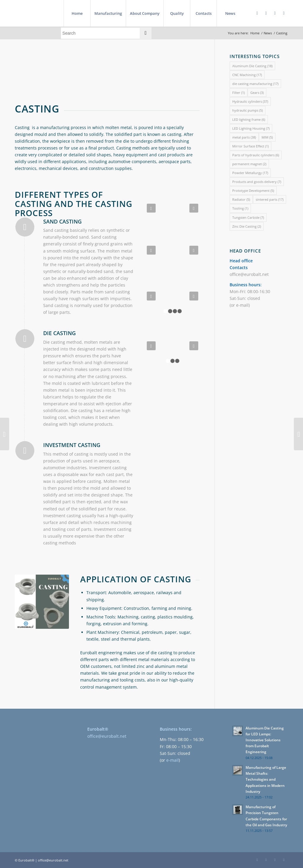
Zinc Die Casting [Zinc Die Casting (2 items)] (247, 226)
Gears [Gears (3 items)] (257, 93)
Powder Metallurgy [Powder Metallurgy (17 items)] (250, 173)
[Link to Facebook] (257, 13)
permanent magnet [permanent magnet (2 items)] (249, 164)
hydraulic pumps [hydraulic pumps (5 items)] (248, 110)
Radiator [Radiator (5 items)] (241, 199)
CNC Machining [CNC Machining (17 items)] (247, 75)
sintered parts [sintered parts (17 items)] (270, 199)
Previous (151, 208)
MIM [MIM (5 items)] (267, 137)
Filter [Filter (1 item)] (238, 93)
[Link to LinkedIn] (266, 13)
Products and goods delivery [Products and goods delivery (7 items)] (257, 182)
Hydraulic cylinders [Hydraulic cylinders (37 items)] (250, 101)
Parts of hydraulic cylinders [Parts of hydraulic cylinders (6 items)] (256, 155)
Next (194, 208)
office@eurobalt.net (249, 274)
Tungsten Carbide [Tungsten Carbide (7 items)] (248, 217)
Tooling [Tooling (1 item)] (240, 208)
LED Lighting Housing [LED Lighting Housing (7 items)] (251, 128)
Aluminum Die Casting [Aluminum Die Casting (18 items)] (252, 66)
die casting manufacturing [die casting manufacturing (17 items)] (255, 84)
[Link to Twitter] (275, 13)
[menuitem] (77, 13)
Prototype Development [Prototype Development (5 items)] (253, 191)
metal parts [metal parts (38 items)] (244, 137)
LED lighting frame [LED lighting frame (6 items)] (249, 119)
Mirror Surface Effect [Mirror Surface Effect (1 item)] (250, 146)
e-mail (242, 305)
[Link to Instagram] (284, 13)
